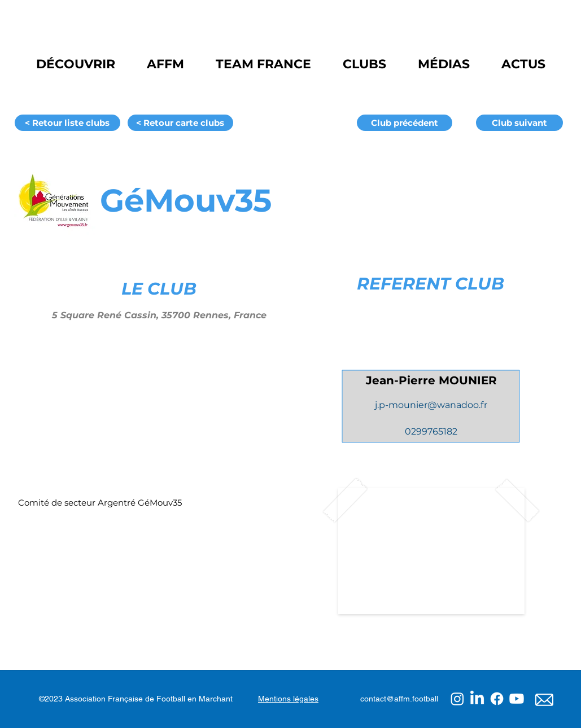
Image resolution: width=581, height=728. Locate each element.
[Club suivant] (519, 123)
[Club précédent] (405, 123)
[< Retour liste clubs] (67, 123)
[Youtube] (517, 699)
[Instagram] (457, 699)
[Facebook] (497, 699)
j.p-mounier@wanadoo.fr (431, 405)
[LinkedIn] (477, 699)
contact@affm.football (399, 699)
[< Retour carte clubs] (180, 123)
